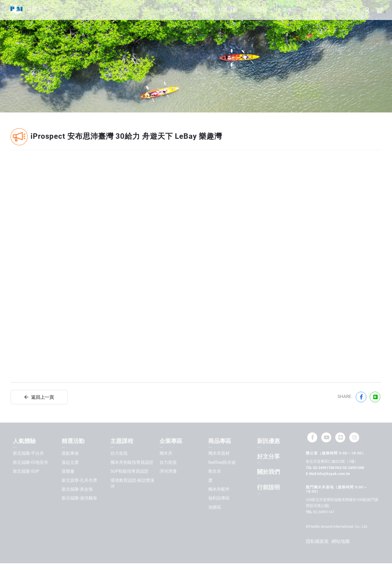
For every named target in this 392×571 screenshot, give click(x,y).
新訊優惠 (135, 13)
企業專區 (272, 13)
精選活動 (203, 13)
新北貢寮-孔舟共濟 (79, 480)
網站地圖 (341, 541)
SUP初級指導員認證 (129, 471)
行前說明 (268, 487)
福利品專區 (219, 498)
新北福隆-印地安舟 (31, 463)
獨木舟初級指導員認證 (132, 463)
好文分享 (340, 13)
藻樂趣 (68, 471)
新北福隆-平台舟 (28, 453)
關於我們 (268, 472)
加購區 (215, 507)
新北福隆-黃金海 (77, 489)
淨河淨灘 (168, 471)
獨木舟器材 (219, 453)
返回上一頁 (43, 397)
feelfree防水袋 (222, 463)
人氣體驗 (169, 13)
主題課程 (237, 13)
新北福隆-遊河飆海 (79, 498)
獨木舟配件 (219, 489)
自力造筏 (119, 453)
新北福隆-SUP (26, 471)
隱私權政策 (317, 541)
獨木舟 (166, 453)
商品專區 (306, 13)
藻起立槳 (70, 463)
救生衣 (215, 471)
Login (363, 13)
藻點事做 (70, 453)
